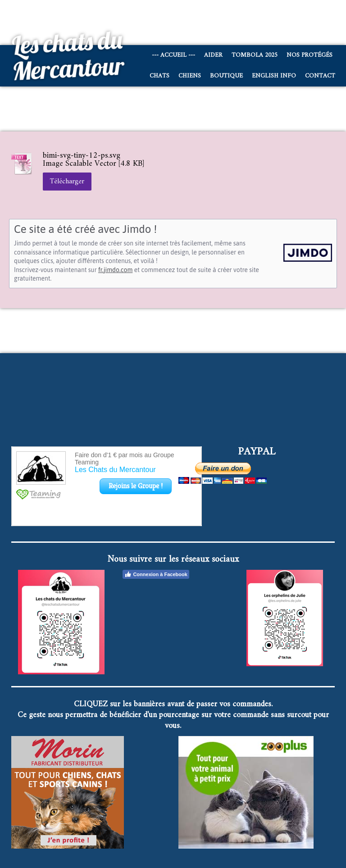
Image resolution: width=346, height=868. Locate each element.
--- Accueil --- (173, 55)
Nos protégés (310, 55)
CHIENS (190, 76)
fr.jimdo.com (115, 270)
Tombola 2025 (255, 55)
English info (274, 76)
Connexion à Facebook (156, 574)
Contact (320, 76)
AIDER (213, 55)
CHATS (159, 76)
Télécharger (67, 182)
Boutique (226, 76)
